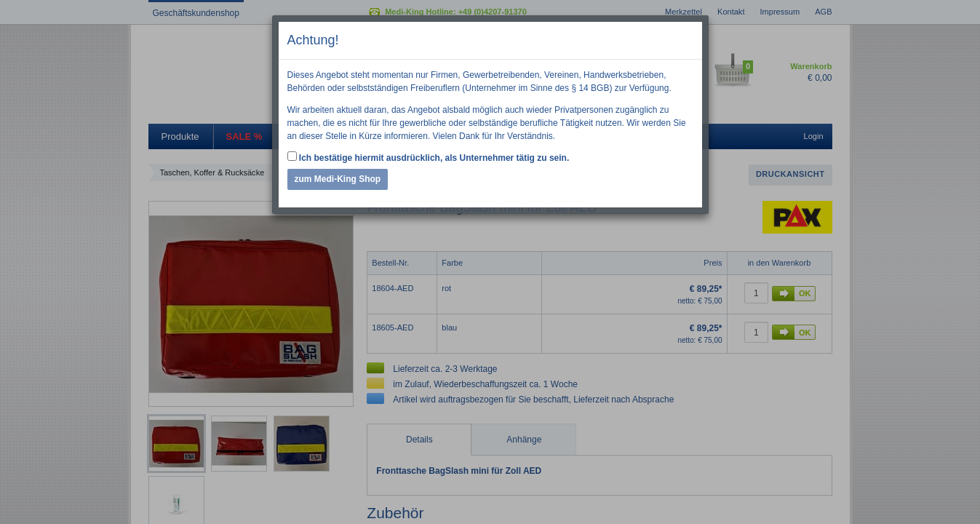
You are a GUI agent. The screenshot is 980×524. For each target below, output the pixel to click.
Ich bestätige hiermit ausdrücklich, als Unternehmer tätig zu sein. (429, 157)
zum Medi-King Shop (338, 179)
